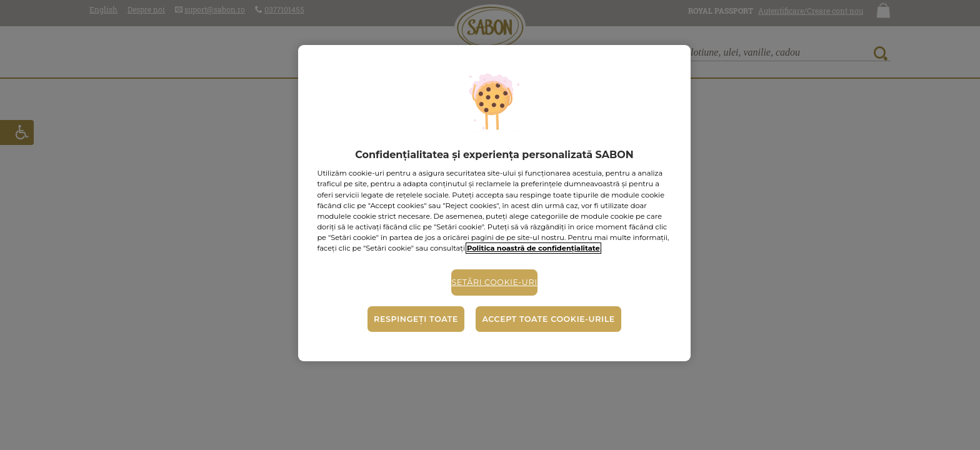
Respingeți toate (416, 319)
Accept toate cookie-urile (548, 319)
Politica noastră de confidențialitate (533, 248)
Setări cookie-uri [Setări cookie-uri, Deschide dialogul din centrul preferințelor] (494, 282)
